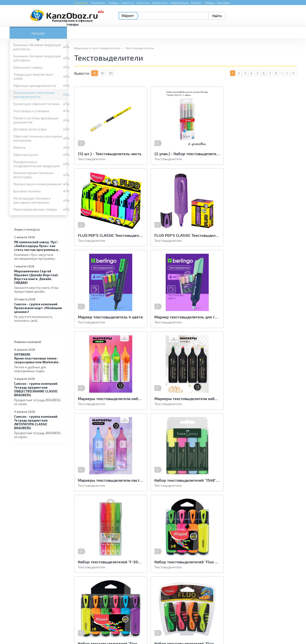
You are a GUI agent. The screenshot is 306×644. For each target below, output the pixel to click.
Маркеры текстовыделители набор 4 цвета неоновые (110, 317)
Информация (179, 3)
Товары (113, 3)
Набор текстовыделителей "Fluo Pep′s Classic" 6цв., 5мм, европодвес (110, 480)
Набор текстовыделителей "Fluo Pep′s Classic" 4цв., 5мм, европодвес (261, 399)
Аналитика (159, 3)
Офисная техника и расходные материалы (38, 138)
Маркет (197, 3)
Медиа (210, 3)
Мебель (20, 147)
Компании (98, 3)
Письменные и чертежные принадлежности (34, 95)
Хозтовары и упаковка (31, 111)
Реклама (223, 3)
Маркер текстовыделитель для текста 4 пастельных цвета (261, 235)
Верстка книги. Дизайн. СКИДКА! (38, 281)
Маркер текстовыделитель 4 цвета (185, 235)
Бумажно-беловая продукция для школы (37, 47)
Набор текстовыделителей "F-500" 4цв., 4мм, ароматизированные (185, 399)
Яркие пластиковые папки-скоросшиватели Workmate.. (38, 363)
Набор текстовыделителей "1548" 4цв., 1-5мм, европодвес (110, 399)
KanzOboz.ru (70, 619)
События (143, 3)
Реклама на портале (134, 631)
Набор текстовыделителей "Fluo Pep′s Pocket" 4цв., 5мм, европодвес (185, 480)
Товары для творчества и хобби (33, 76)
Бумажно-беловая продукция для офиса (37, 58)
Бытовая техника (27, 191)
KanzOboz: (81, 3)
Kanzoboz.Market (283, 598)
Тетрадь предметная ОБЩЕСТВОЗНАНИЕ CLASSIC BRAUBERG (38, 394)
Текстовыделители (140, 48)
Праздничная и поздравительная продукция (36, 164)
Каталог (38, 33)
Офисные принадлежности (35, 86)
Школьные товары (28, 67)
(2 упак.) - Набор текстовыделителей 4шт (185, 154)
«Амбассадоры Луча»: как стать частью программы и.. (38, 250)
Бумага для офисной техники (36, 104)
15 (95, 73)
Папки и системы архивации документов (36, 120)
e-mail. (200, 600)
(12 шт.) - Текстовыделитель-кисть (110, 154)
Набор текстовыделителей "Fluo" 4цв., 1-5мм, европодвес (261, 480)
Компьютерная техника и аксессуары (33, 175)
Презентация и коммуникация (37, 184)
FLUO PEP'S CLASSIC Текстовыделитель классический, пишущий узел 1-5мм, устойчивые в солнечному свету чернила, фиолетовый (110, 235)
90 (111, 73)
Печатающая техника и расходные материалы (32, 200)
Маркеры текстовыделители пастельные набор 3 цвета (261, 317)
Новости (128, 3)
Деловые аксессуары (30, 129)
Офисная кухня (26, 155)
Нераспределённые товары (35, 209)
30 (102, 73)
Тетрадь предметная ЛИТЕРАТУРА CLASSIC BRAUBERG (38, 427)
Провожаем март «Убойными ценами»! (38, 312)
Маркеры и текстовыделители (97, 48)
